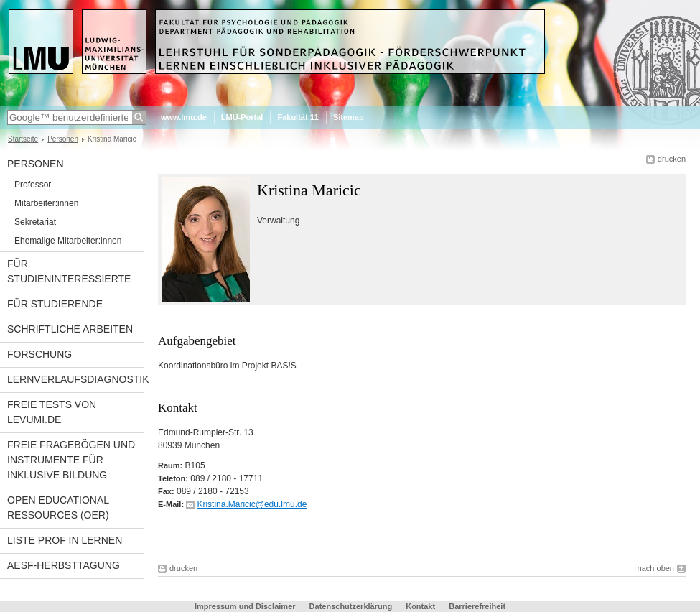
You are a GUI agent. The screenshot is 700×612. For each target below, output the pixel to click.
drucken (672, 159)
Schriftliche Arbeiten (70, 329)
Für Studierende (55, 304)
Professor (33, 185)
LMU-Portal (242, 117)
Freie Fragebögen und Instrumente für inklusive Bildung (71, 460)
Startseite (23, 139)
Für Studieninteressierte (69, 271)
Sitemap (349, 117)
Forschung (39, 354)
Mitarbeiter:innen (46, 203)
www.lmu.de (184, 117)
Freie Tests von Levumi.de (52, 412)
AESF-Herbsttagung (64, 565)
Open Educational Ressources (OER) (58, 507)
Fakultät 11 (298, 117)
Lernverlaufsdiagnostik (75, 379)
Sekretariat (35, 222)
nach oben (656, 568)
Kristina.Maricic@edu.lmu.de (252, 504)
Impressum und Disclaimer (245, 606)
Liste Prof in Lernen (65, 540)
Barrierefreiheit (477, 606)
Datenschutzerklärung (351, 606)
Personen (63, 139)
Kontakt (420, 606)
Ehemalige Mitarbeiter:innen (68, 241)
